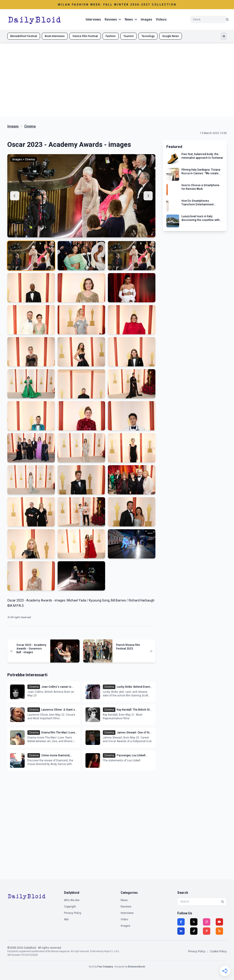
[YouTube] (219, 922)
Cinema (30, 126)
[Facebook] (181, 922)
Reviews (126, 907)
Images (146, 19)
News (124, 900)
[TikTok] (194, 931)
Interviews (93, 19)
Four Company (105, 967)
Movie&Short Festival (24, 36)
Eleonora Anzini (137, 967)
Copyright (70, 907)
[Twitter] (194, 922)
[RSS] (219, 931)
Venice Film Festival (85, 36)
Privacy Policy (73, 913)
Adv (66, 919)
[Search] (223, 902)
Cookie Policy (218, 951)
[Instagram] (207, 922)
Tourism (129, 36)
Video (124, 919)
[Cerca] (227, 19)
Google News (171, 36)
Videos (161, 19)
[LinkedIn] (181, 931)
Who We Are (72, 900)
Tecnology (148, 36)
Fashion (111, 36)
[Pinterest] (207, 931)
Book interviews (55, 36)
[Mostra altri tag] (224, 36)
